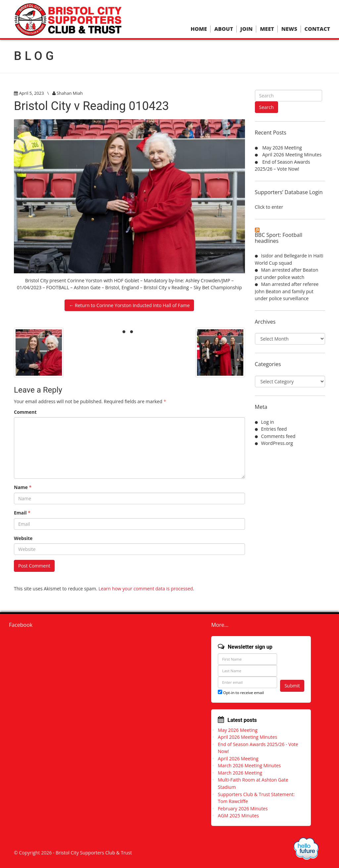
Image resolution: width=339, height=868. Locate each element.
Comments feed (278, 436)
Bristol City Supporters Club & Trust (94, 853)
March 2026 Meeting (240, 773)
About (224, 29)
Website (23, 538)
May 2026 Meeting (282, 148)
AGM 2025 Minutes (238, 815)
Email (22, 513)
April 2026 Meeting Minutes (292, 155)
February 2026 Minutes (243, 809)
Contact (317, 29)
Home (199, 29)
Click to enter (269, 207)
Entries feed (274, 429)
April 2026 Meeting (238, 759)
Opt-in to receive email (241, 693)
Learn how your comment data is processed (146, 589)
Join (246, 29)
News (289, 29)
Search (266, 107)
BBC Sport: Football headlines (279, 238)
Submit (292, 686)
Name (23, 487)
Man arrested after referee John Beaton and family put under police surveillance (287, 291)
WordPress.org (277, 443)
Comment (25, 412)
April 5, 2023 (31, 93)
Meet (267, 29)
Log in (268, 422)
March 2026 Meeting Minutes (249, 765)
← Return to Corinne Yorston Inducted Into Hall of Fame (129, 305)
